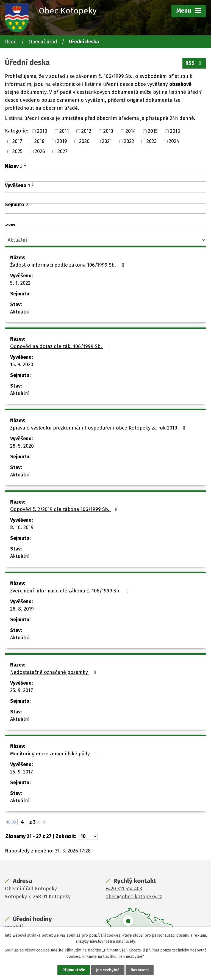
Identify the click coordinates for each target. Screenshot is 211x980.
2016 (175, 131)
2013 (108, 131)
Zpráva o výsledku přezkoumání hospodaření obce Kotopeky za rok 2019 (99, 428)
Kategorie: (17, 131)
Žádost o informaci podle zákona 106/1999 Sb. (68, 265)
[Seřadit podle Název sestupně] (26, 166)
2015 (153, 131)
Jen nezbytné (108, 970)
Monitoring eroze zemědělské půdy (55, 754)
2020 (84, 141)
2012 (86, 131)
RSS (194, 63)
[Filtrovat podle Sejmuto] (105, 219)
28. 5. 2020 (22, 446)
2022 (129, 141)
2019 (62, 141)
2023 (152, 141)
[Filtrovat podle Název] (105, 176)
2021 (107, 141)
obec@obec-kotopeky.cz (134, 897)
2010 (42, 131)
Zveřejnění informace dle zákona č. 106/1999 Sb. (70, 591)
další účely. (126, 941)
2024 (174, 141)
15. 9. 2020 (22, 365)
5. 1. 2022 (20, 283)
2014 (131, 131)
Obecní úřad (43, 42)
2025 (17, 151)
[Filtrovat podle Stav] (105, 240)
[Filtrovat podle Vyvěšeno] (105, 198)
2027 (63, 151)
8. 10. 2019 (22, 527)
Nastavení (140, 970)
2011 (64, 131)
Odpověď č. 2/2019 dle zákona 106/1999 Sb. (65, 509)
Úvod (11, 42)
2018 (39, 141)
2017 (17, 141)
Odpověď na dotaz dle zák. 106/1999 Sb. (61, 346)
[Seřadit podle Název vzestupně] (26, 164)
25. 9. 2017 (22, 690)
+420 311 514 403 (124, 889)
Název (14, 166)
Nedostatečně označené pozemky (54, 672)
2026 (40, 151)
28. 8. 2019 (22, 609)
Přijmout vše (74, 970)
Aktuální (20, 312)
